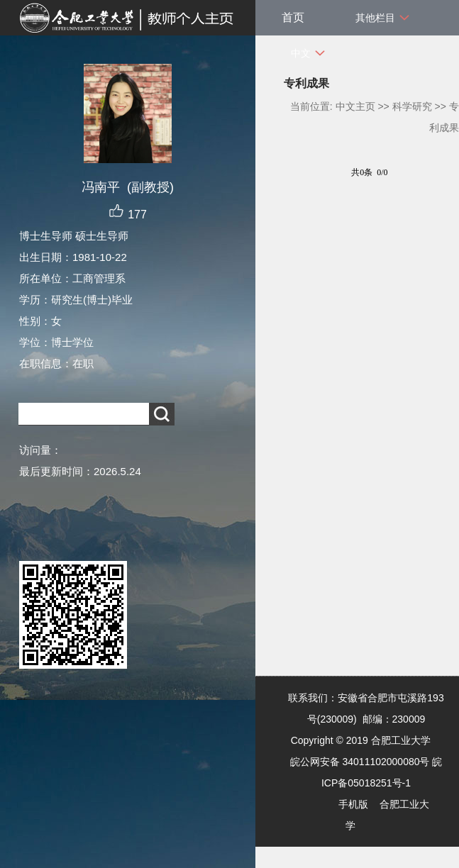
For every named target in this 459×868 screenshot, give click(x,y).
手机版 (353, 804)
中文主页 (355, 106)
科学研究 (412, 106)
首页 (293, 17)
